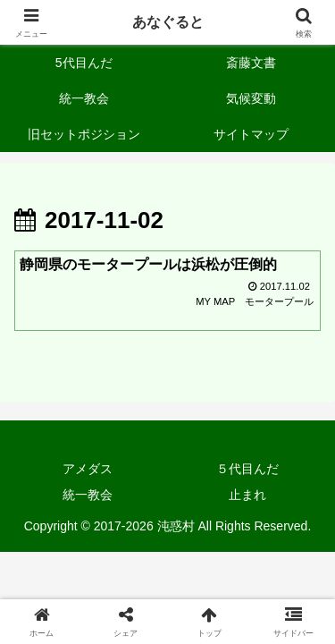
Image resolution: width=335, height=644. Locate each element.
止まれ (247, 495)
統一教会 (88, 495)
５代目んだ (247, 469)
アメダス (88, 469)
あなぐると (168, 22)
